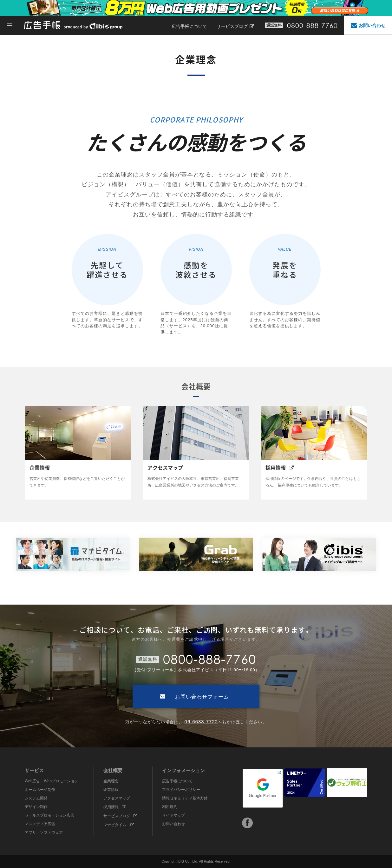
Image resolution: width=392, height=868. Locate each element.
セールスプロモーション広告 (49, 815)
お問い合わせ (173, 824)
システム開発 (36, 798)
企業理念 (111, 781)
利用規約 (170, 807)
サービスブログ (235, 26)
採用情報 (114, 807)
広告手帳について (189, 26)
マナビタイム (119, 825)
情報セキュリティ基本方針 (185, 798)
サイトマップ (173, 815)
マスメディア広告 (40, 824)
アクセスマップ (117, 798)
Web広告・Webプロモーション (52, 781)
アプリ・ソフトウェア (44, 832)
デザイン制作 (36, 807)
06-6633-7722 (201, 722)
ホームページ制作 (40, 790)
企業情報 (111, 790)
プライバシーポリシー (181, 790)
